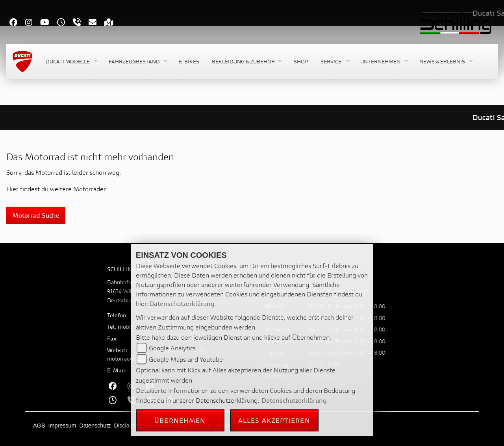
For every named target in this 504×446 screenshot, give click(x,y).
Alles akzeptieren (274, 420)
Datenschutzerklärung (182, 303)
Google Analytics (172, 348)
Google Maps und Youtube (186, 359)
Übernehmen (180, 420)
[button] (71, 62)
